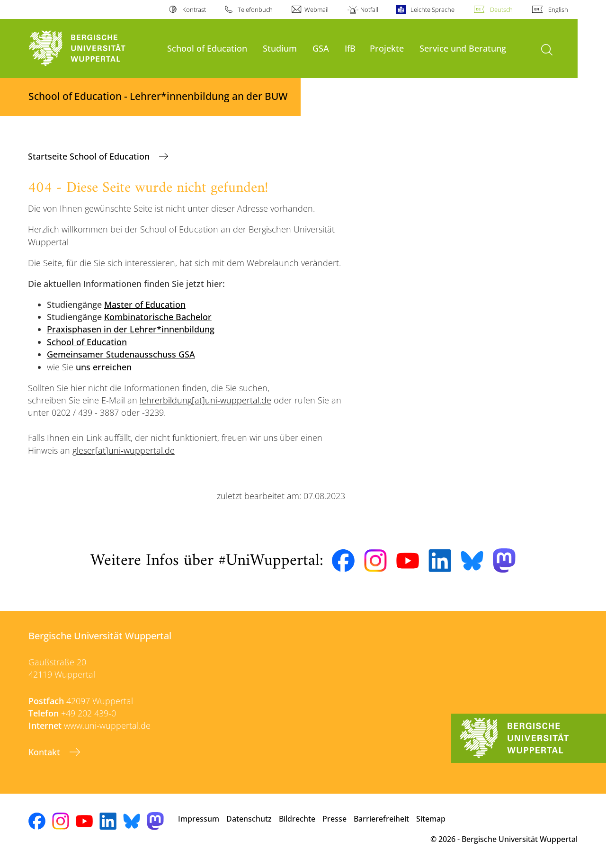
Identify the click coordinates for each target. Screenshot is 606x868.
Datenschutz (249, 819)
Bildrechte (297, 819)
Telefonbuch (255, 9)
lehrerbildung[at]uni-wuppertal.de (205, 400)
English (558, 9)
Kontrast (194, 9)
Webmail (316, 9)
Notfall (369, 9)
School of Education (207, 48)
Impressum (199, 819)
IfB (350, 48)
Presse (334, 819)
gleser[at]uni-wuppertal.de (124, 450)
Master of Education (145, 304)
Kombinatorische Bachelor (158, 317)
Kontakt (45, 752)
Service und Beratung (463, 48)
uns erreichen (104, 367)
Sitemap (431, 819)
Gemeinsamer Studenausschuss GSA (121, 354)
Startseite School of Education (90, 156)
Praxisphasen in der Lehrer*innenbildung (131, 329)
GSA (321, 48)
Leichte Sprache (432, 9)
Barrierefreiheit (381, 819)
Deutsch (501, 9)
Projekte (387, 48)
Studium (280, 48)
